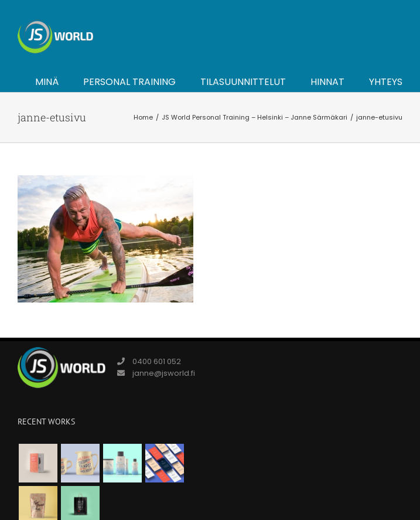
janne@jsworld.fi (164, 373)
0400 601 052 (157, 361)
